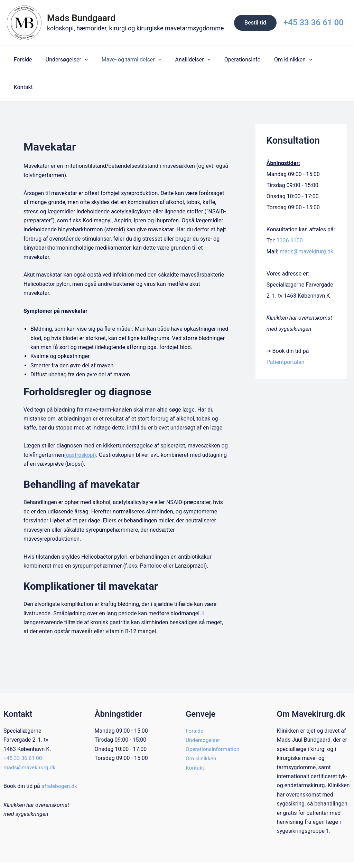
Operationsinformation (213, 721)
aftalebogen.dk (29, 767)
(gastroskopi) (81, 427)
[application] (81, 60)
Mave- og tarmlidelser (125, 60)
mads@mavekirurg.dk (306, 224)
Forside (22, 60)
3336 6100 (290, 213)
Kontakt (319, 60)
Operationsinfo (231, 60)
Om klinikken (280, 60)
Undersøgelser (63, 60)
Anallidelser (184, 60)
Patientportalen (285, 334)
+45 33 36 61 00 (314, 22)
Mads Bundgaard (81, 18)
